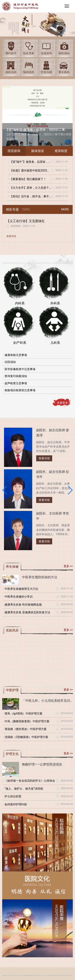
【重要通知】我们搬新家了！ (28, 179)
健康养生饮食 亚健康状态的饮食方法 (27, 612)
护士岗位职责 (13, 796)
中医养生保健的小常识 (19, 597)
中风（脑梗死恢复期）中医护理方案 (27, 721)
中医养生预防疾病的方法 (40, 577)
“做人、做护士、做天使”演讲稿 (24, 789)
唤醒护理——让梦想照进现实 (42, 764)
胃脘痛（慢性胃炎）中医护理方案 (26, 729)
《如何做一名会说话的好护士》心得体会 (30, 781)
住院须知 (10, 362)
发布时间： (17, 226)
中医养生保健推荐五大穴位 (21, 589)
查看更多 (62, 403)
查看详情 (11, 236)
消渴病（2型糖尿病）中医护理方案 (26, 737)
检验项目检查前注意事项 (20, 390)
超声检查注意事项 (16, 383)
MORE (65, 209)
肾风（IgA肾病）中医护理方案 (23, 713)
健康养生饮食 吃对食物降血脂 (23, 605)
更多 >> (68, 566)
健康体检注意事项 (16, 355)
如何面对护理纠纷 (16, 804)
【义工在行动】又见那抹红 (26, 221)
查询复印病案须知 (16, 376)
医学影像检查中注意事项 (20, 369)
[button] (5, 490)
